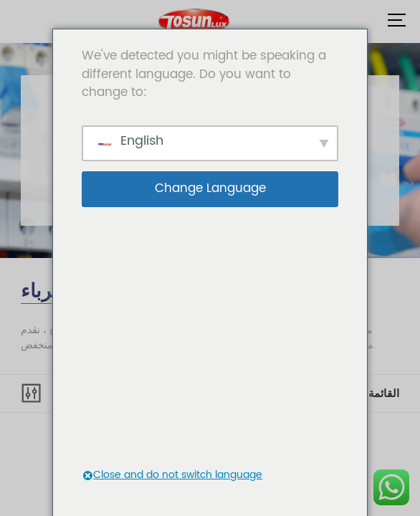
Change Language (210, 188)
